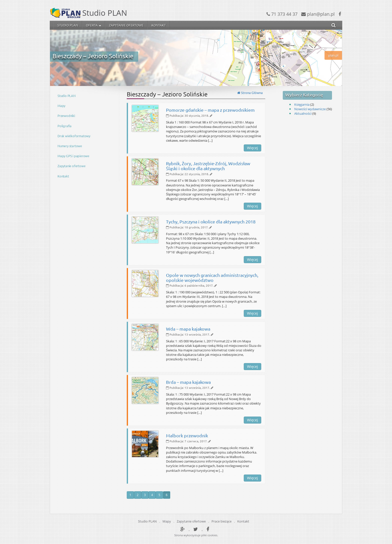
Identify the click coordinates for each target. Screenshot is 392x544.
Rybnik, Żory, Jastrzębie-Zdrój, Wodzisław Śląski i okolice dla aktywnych (208, 166)
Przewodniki (66, 116)
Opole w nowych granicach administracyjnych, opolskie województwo (212, 277)
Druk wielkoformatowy (74, 136)
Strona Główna (250, 93)
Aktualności (303, 113)
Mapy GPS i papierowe (73, 156)
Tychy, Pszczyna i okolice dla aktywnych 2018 (211, 222)
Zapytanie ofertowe (126, 25)
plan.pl (333, 55)
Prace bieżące (221, 521)
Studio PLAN (68, 25)
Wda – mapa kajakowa (188, 329)
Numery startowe (70, 146)
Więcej (252, 148)
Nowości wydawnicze (310, 109)
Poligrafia (64, 126)
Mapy (61, 106)
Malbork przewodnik (187, 435)
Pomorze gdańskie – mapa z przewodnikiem (210, 110)
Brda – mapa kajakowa (188, 382)
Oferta (93, 25)
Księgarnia (302, 104)
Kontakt (159, 25)
